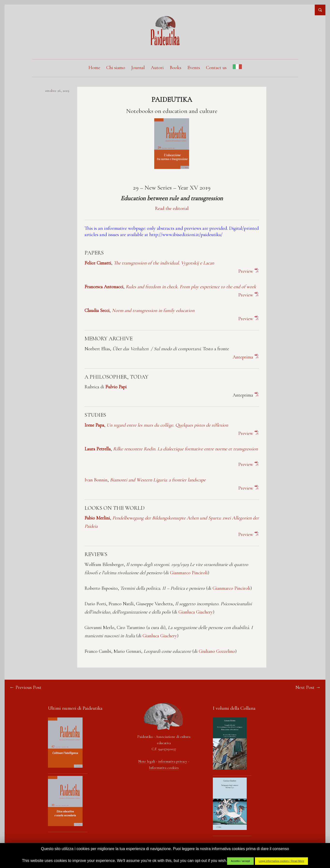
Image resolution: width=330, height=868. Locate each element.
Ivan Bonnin (96, 480)
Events (194, 68)
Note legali (147, 762)
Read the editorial (172, 209)
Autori (157, 68)
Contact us (216, 68)
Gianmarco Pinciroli (189, 573)
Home (94, 68)
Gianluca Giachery (196, 612)
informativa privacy (173, 762)
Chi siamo (116, 68)
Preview (249, 465)
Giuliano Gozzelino (217, 652)
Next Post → (308, 688)
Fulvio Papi (116, 387)
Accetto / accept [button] (240, 861)
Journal (138, 68)
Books (176, 68)
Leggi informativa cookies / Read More (282, 861)
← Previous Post (26, 688)
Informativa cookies (164, 768)
